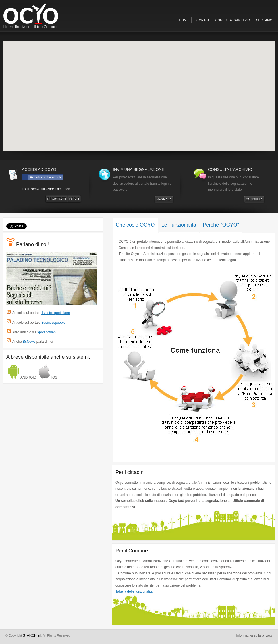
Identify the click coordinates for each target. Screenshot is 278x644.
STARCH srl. (32, 635)
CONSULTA (254, 199)
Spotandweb (46, 332)
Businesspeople (53, 323)
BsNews (29, 342)
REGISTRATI (57, 199)
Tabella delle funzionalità (134, 591)
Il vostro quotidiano (56, 313)
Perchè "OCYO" (221, 225)
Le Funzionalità (179, 225)
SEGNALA (164, 199)
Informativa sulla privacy (254, 635)
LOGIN (74, 199)
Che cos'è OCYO (135, 225)
